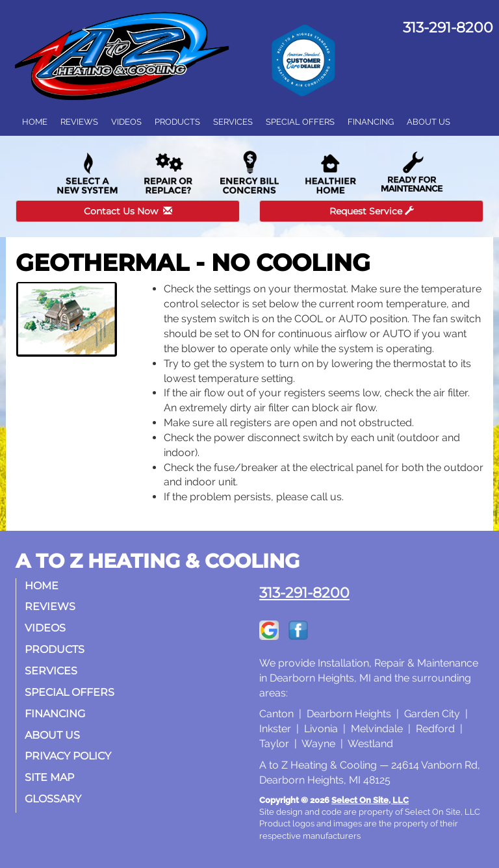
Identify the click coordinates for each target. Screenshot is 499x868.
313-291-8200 (304, 593)
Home (35, 122)
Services (233, 122)
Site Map (51, 777)
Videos (126, 122)
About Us (429, 122)
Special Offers (300, 122)
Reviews (79, 122)
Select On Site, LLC (370, 800)
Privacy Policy (69, 756)
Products (177, 122)
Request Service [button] (372, 211)
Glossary (54, 799)
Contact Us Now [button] (128, 211)
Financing (371, 122)
